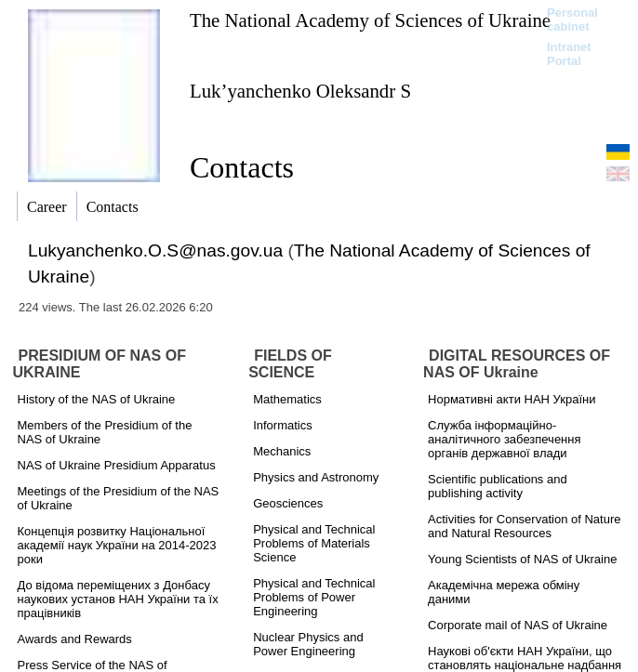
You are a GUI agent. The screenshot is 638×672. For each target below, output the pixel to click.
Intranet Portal (569, 54)
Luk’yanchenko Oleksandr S (300, 91)
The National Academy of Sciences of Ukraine (370, 20)
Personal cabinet (572, 20)
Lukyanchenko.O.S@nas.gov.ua (155, 250)
